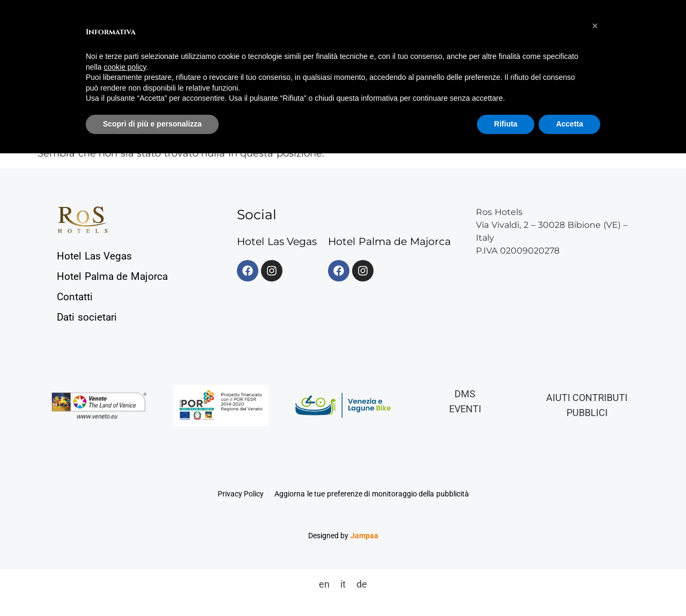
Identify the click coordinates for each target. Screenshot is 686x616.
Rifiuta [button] (506, 124)
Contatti (75, 297)
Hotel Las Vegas (94, 256)
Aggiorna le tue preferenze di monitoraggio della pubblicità (372, 494)
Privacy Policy (241, 494)
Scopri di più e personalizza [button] (152, 124)
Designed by (343, 536)
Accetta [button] (569, 124)
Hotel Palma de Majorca (112, 276)
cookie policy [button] (125, 67)
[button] (595, 26)
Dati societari (87, 317)
